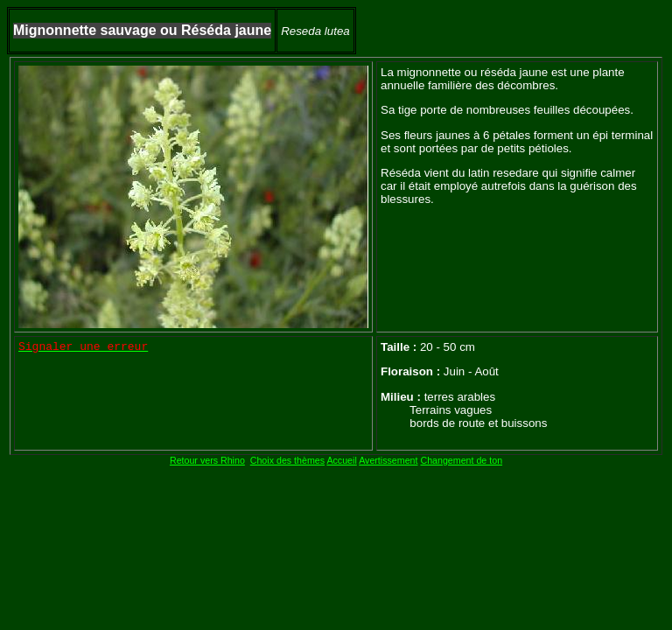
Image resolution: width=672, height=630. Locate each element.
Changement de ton (461, 460)
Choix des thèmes (287, 460)
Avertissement (388, 460)
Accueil (341, 460)
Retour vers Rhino (207, 460)
